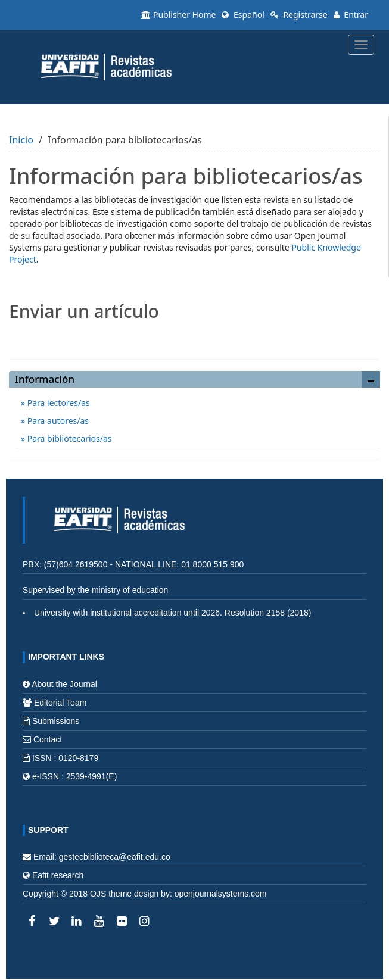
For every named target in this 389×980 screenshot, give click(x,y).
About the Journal (64, 684)
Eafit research (58, 875)
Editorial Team (60, 703)
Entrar (351, 15)
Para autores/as (57, 421)
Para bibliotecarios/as (68, 438)
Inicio (21, 140)
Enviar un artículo (194, 337)
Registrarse (299, 15)
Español (243, 15)
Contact (48, 739)
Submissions (56, 721)
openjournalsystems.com (221, 894)
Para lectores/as (57, 403)
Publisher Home (178, 15)
